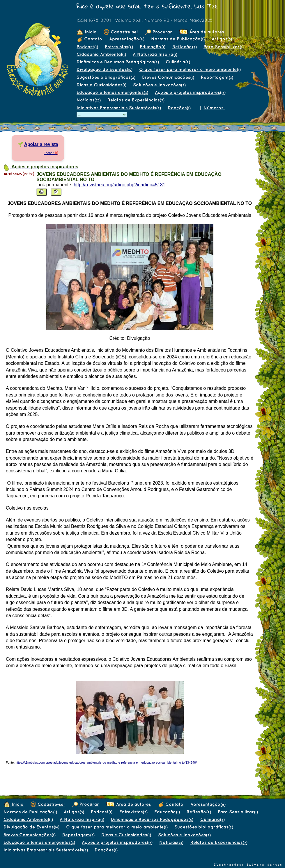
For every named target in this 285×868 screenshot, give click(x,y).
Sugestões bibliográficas (106, 77)
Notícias (88, 100)
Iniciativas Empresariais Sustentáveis (119, 108)
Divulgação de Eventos (104, 69)
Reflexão (184, 47)
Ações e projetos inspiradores (190, 92)
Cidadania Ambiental (101, 54)
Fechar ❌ (51, 153)
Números (214, 108)
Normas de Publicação (178, 39)
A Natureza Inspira (155, 54)
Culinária (178, 62)
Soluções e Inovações (159, 85)
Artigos (222, 39)
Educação (152, 47)
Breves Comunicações (168, 77)
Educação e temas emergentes (112, 92)
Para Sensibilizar (223, 47)
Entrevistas (119, 47)
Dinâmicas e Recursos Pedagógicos (118, 62)
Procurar (158, 32)
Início (87, 32)
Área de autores (202, 32)
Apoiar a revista (41, 144)
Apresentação (127, 39)
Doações (179, 108)
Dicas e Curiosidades (101, 85)
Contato (89, 39)
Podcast (87, 47)
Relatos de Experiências (136, 100)
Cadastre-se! (121, 32)
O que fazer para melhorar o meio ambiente (190, 69)
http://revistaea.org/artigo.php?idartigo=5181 (119, 185)
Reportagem (217, 77)
